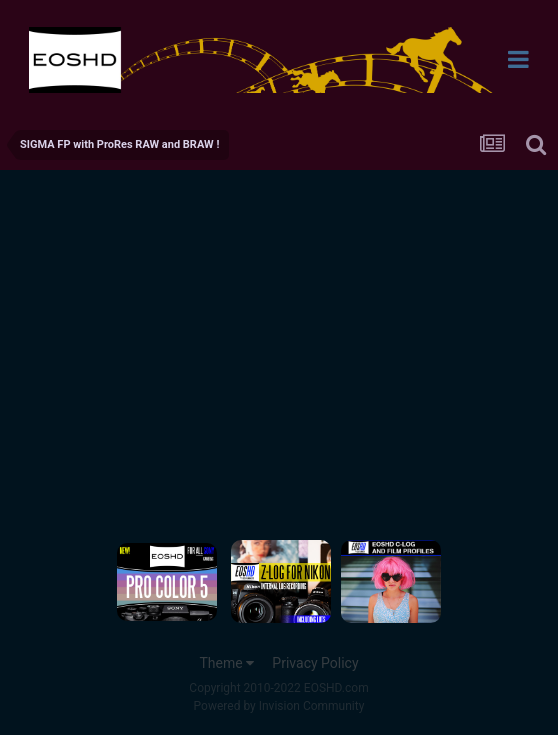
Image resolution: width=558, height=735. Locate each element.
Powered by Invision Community (279, 706)
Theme (226, 663)
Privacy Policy (315, 663)
